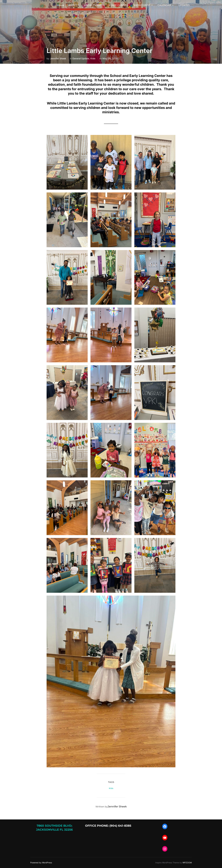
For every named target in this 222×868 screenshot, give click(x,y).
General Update (81, 58)
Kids (93, 58)
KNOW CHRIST (94, 5)
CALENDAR (166, 5)
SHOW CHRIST (143, 5)
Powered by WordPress (41, 863)
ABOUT (74, 5)
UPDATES (184, 5)
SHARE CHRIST (119, 5)
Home (61, 5)
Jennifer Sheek (58, 58)
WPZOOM (187, 863)
